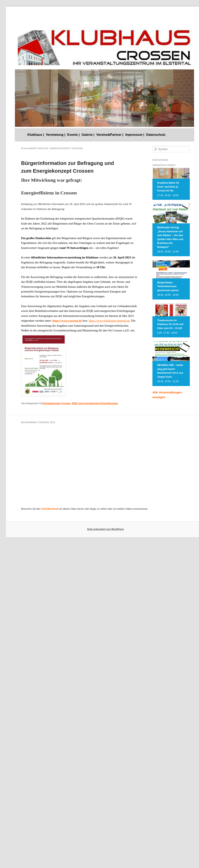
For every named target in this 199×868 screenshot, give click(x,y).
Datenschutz (156, 135)
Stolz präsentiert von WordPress (105, 529)
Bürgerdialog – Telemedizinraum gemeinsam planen (168, 286)
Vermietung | (56, 135)
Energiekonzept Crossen (57, 403)
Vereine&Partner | (110, 135)
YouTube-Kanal (50, 509)
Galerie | (88, 135)
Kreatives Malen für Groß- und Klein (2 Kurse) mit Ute (168, 187)
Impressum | (135, 135)
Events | (73, 135)
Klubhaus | (36, 135)
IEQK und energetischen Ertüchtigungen (95, 403)
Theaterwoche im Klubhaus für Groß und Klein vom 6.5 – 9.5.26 (170, 324)
